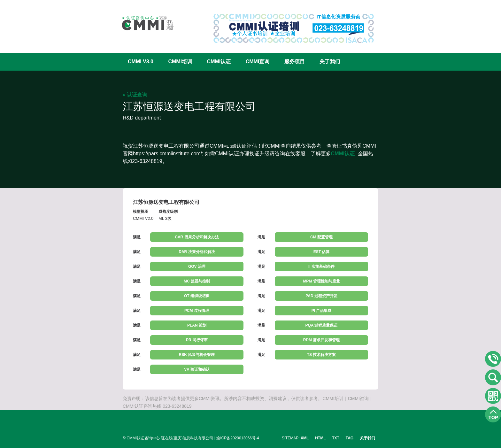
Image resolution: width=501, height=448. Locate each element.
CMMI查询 (258, 62)
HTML (320, 438)
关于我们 (330, 62)
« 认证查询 (135, 95)
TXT (336, 438)
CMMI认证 (219, 62)
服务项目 (295, 62)
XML (305, 438)
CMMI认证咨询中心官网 (143, 23)
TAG (350, 438)
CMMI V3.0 (141, 62)
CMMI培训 (180, 62)
